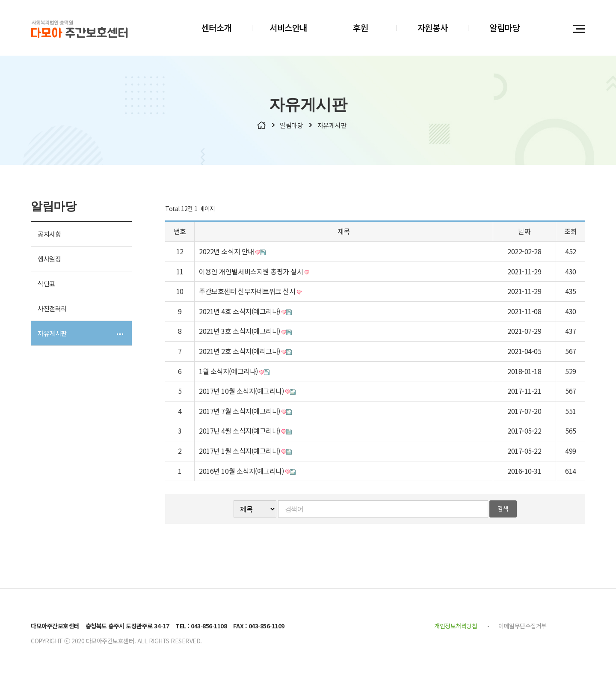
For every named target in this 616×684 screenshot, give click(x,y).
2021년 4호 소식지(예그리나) (245, 313)
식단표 (46, 285)
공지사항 (49, 236)
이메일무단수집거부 (523, 628)
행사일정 (49, 261)
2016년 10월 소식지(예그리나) (247, 473)
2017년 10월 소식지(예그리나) (247, 393)
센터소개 (216, 28)
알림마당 (504, 28)
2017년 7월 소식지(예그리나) (245, 413)
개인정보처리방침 (456, 628)
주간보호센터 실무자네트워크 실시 (250, 293)
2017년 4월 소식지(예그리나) (245, 433)
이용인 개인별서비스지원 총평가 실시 (254, 273)
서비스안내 (288, 28)
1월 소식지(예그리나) (234, 373)
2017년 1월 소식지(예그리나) (245, 453)
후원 (360, 28)
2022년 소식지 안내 (232, 253)
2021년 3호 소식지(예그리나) (245, 333)
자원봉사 (432, 28)
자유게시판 (52, 335)
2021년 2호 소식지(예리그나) (245, 353)
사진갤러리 (52, 310)
